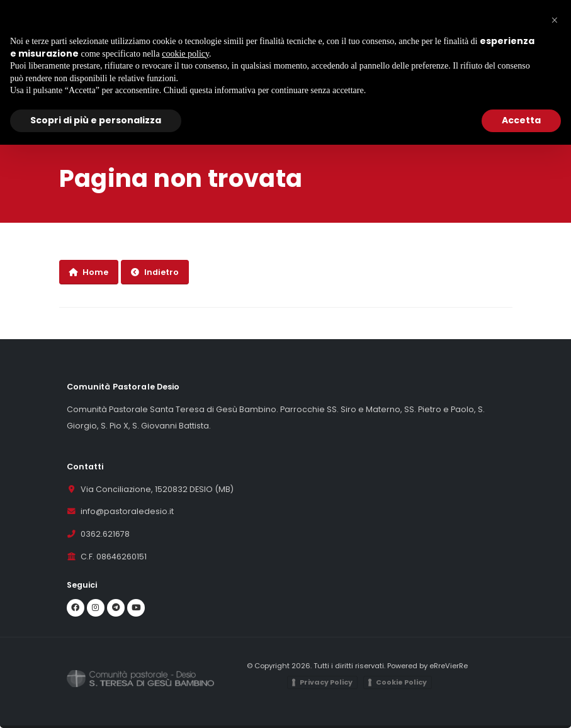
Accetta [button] (521, 120)
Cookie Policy (401, 682)
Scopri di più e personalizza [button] (96, 120)
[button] (555, 20)
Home (88, 272)
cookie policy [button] (185, 54)
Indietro (155, 272)
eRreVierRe (449, 666)
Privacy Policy (326, 682)
